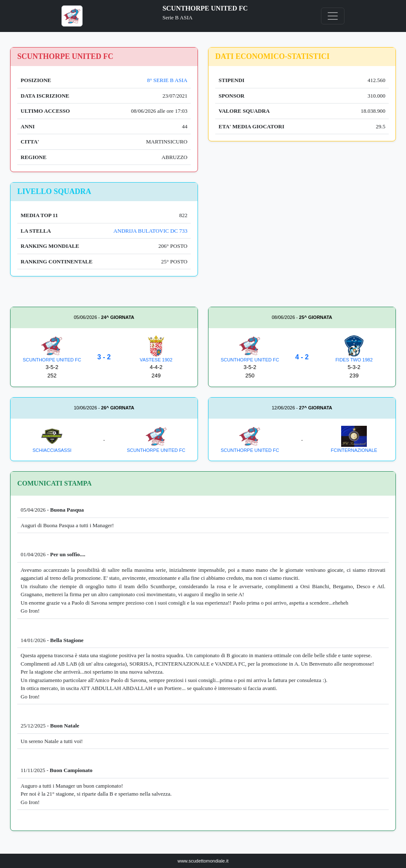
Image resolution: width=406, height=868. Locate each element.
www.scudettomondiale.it (203, 861)
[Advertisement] (302, 241)
